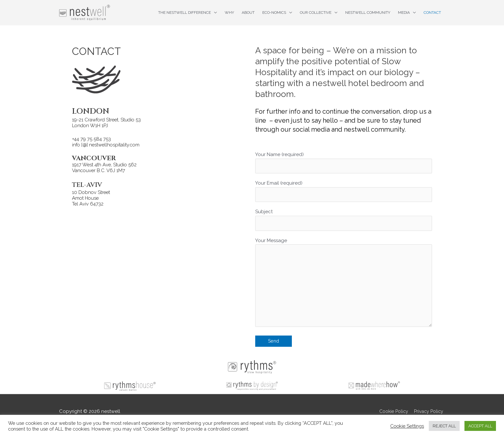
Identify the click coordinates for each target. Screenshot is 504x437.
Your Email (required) (344, 192)
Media (404, 13)
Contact (432, 13)
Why (229, 13)
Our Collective (316, 13)
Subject (344, 222)
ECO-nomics (274, 13)
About (248, 13)
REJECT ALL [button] (444, 426)
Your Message (344, 289)
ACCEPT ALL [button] (480, 426)
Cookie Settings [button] (407, 426)
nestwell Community (368, 13)
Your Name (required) (344, 163)
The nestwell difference (184, 13)
